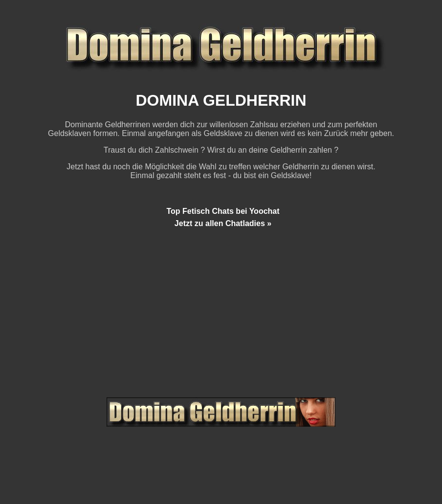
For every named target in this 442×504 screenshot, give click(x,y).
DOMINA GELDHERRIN (221, 100)
